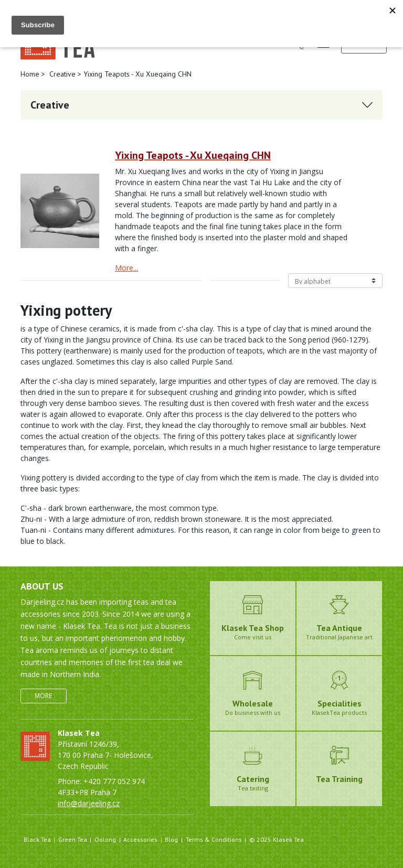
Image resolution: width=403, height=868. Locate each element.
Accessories (140, 839)
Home (30, 74)
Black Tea (37, 839)
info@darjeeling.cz (89, 803)
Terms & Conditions (214, 839)
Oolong (105, 839)
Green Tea (73, 839)
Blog (171, 839)
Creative (62, 74)
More (43, 696)
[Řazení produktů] (335, 281)
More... (126, 268)
